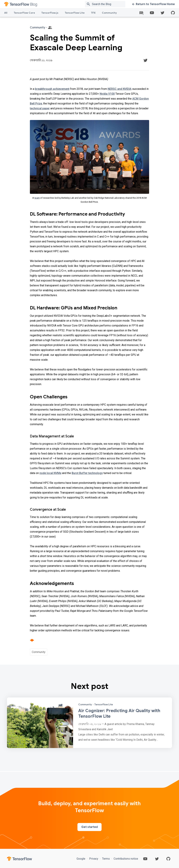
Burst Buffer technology (87, 473)
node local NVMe (50, 473)
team (37, 198)
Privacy (94, 859)
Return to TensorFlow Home (154, 4)
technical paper (40, 108)
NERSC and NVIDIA (120, 89)
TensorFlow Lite (75, 13)
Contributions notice (126, 859)
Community (109, 13)
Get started (89, 827)
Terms (106, 859)
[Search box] (109, 4)
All (6, 13)
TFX (93, 13)
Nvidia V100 (107, 94)
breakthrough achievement (52, 89)
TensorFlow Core (24, 13)
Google (81, 859)
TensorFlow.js (50, 13)
